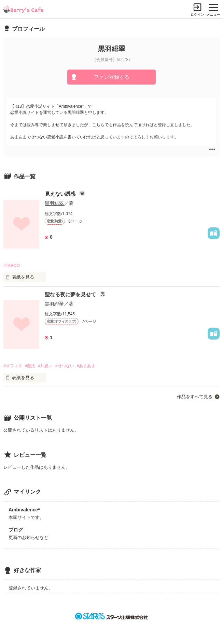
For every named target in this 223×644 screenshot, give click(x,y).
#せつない (65, 366)
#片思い (45, 366)
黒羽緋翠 (54, 203)
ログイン (197, 14)
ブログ (16, 530)
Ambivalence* (24, 510)
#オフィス (13, 366)
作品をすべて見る (195, 397)
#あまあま (86, 366)
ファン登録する (111, 77)
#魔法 (30, 366)
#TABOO (12, 266)
